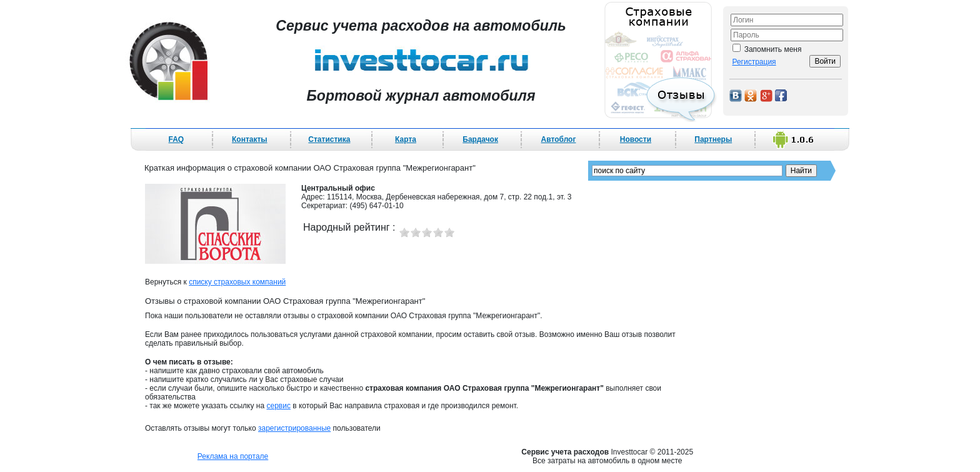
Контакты (250, 139)
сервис (278, 406)
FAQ (177, 139)
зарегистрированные (294, 428)
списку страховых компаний (237, 282)
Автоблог (559, 139)
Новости (636, 139)
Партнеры (713, 139)
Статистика (329, 139)
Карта (406, 139)
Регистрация (754, 62)
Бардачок (480, 139)
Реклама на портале (233, 456)
